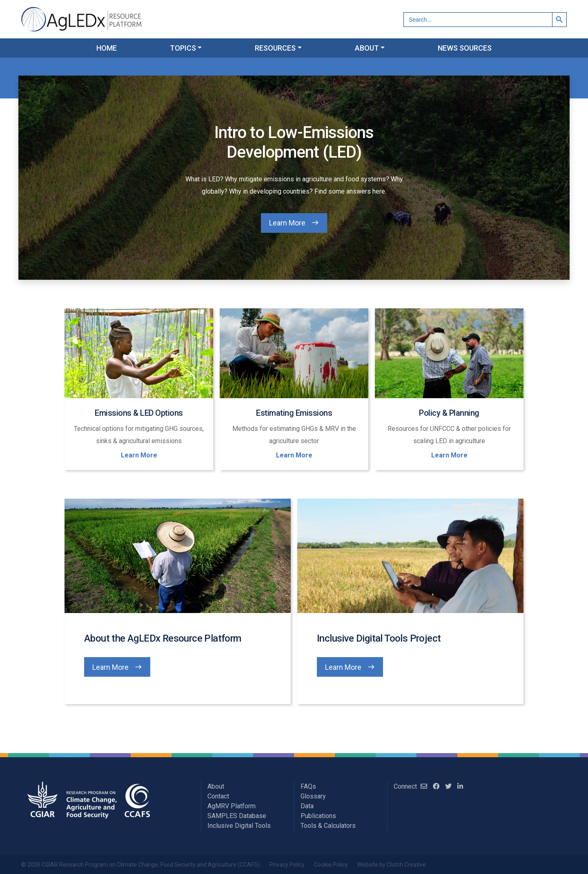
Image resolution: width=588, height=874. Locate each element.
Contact (218, 796)
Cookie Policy (331, 865)
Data (307, 806)
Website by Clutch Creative (392, 865)
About (216, 786)
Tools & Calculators (328, 826)
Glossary (313, 796)
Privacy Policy (287, 865)
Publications (318, 816)
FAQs (308, 786)
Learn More (287, 223)
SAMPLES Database (237, 816)
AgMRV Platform (232, 806)
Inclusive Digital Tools (239, 826)
